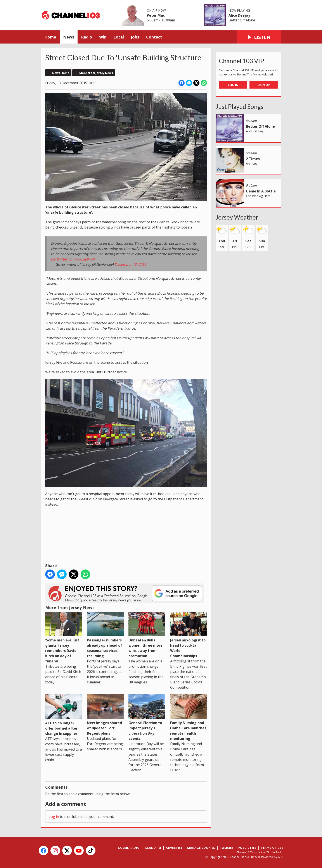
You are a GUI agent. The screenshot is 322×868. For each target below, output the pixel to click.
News (69, 37)
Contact (154, 37)
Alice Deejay (239, 15)
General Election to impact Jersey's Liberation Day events (147, 718)
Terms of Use (272, 848)
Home (50, 37)
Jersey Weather (237, 217)
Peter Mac (156, 15)
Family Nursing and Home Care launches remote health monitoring (189, 718)
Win (103, 37)
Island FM (153, 848)
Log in (54, 817)
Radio (87, 37)
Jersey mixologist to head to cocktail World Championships (189, 635)
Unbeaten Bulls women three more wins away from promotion (147, 635)
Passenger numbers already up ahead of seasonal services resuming (105, 635)
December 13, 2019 (130, 264)
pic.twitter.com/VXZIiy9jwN (73, 259)
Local (119, 37)
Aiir (280, 857)
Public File (247, 848)
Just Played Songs (240, 107)
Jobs (135, 37)
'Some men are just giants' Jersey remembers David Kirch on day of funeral (64, 638)
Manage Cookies (201, 848)
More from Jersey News (96, 73)
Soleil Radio (129, 848)
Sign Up (264, 85)
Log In (233, 85)
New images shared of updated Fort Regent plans (105, 715)
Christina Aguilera (258, 196)
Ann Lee (252, 163)
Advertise (174, 848)
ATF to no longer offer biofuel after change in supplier (64, 715)
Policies (227, 848)
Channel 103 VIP (241, 61)
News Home (61, 73)
